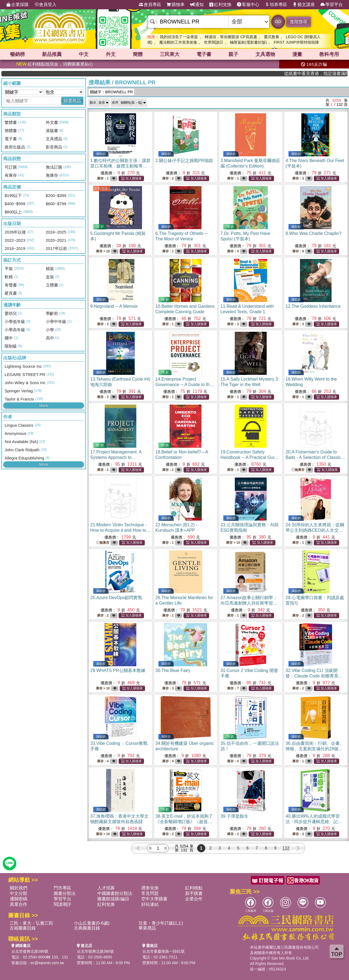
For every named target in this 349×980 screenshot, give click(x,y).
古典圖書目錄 (87, 928)
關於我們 (19, 888)
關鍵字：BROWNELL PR (111, 92)
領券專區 (276, 5)
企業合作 (194, 899)
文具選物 (265, 54)
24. (315, 530)
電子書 (204, 54)
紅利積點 (194, 888)
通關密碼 (19, 899)
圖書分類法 (65, 893)
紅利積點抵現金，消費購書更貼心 (55, 64)
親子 (233, 54)
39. (234, 816)
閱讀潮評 (62, 904)
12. (313, 306)
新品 (52, 54)
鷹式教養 (272, 37)
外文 (111, 54)
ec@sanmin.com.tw (47, 963)
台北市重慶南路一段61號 (164, 951)
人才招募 (106, 888)
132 (286, 848)
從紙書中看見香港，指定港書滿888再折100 (328, 74)
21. (120, 530)
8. (313, 233)
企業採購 (17, 5)
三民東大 (170, 54)
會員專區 (150, 5)
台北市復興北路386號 (30, 951)
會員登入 (45, 5)
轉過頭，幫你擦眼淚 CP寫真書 (231, 37)
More (44, 405)
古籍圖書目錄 (23, 928)
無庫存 (298, 470)
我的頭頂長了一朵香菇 (179, 37)
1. (120, 166)
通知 (197, 5)
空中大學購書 (154, 899)
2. (184, 161)
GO (278, 21)
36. (315, 749)
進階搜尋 (299, 22)
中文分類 (19, 893)
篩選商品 (72, 101)
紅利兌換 (220, 5)
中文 (84, 54)
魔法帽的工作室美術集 (178, 42)
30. (173, 670)
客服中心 (248, 5)
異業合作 (19, 904)
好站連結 (150, 904)
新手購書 (194, 893)
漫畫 (297, 54)
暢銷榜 (17, 54)
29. (118, 670)
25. (116, 598)
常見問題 (150, 893)
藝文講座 (304, 5)
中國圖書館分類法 (115, 893)
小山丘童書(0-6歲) (92, 923)
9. (114, 306)
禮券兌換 (150, 888)
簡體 (138, 54)
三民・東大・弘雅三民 (31, 923)
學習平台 (332, 5)
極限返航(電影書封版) (248, 42)
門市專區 (62, 888)
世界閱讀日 (213, 42)
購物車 (176, 5)
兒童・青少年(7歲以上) (161, 923)
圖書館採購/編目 (113, 899)
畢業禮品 (147, 928)
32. (314, 676)
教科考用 (329, 54)
